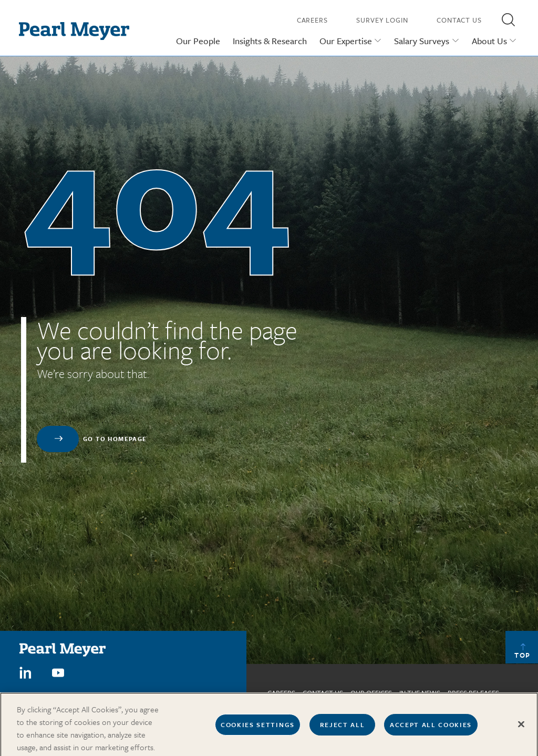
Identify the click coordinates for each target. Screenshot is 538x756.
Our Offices (371, 693)
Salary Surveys (422, 41)
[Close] (521, 727)
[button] (508, 19)
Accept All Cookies (431, 727)
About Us (489, 41)
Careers (312, 20)
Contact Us (459, 20)
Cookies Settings (258, 727)
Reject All (343, 727)
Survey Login (382, 20)
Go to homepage (115, 439)
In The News (420, 693)
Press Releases (473, 693)
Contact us (323, 693)
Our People (198, 41)
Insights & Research (270, 41)
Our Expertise (346, 41)
